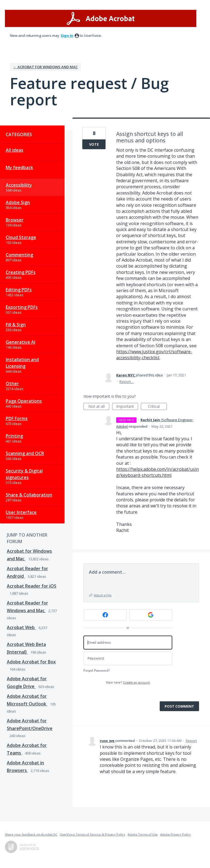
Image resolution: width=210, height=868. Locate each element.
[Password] (128, 659)
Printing (14, 436)
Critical (157, 407)
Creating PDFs (21, 272)
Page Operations (24, 401)
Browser (15, 220)
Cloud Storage (21, 237)
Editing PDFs (19, 290)
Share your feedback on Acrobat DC (31, 834)
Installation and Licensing (22, 363)
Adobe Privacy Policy (176, 834)
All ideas (14, 150)
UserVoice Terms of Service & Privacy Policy (93, 834)
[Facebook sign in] (105, 615)
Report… (127, 382)
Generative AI (21, 342)
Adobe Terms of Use (143, 834)
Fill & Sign (16, 325)
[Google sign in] (151, 615)
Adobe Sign (18, 202)
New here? (128, 683)
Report (191, 741)
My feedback (19, 167)
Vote (94, 144)
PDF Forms (17, 418)
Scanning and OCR (25, 453)
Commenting (19, 255)
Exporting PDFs (22, 307)
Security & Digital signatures (24, 474)
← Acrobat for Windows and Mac (45, 67)
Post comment (179, 706)
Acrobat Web (21, 627)
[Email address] (128, 643)
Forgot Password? (97, 671)
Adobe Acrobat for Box (31, 662)
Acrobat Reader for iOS (32, 586)
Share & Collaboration (29, 495)
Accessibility (19, 185)
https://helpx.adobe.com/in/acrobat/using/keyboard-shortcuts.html (157, 472)
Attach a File (103, 595)
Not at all (99, 407)
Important (127, 407)
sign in (67, 35)
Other (12, 384)
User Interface (21, 512)
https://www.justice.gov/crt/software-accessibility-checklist (154, 355)
